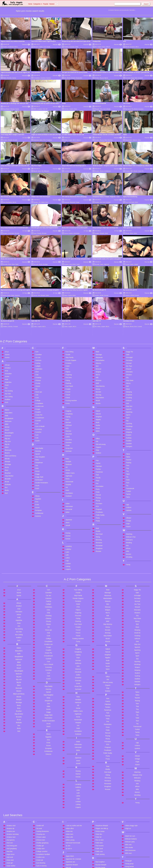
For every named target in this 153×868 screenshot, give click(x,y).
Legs (67, 500)
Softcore (108, 47)
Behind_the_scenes (13, 856)
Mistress (98, 320)
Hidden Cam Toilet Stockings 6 (41, 197)
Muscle (98, 343)
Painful (98, 403)
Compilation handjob (43, 794)
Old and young (101, 384)
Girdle (64, 103)
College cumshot (42, 791)
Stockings (129, 366)
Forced (68, 331)
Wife (127, 491)
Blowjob (36, 47)
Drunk (37, 425)
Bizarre (7, 392)
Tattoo (128, 396)
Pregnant (99, 449)
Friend (68, 337)
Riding (98, 476)
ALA (125, 41)
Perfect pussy (100, 771)
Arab (71, 264)
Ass (65, 78)
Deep (13, 264)
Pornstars (99, 443)
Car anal (39, 768)
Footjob (78, 171)
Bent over (10, 859)
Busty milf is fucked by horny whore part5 (75, 228)
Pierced (98, 434)
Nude (97, 362)
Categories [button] (38, 4)
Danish (38, 393)
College (38, 340)
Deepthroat (39, 402)
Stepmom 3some (101, 855)
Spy (127, 360)
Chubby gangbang (42, 782)
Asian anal (10, 799)
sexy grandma (36, 72)
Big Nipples (9, 202)
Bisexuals (8, 389)
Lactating (69, 486)
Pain (97, 400)
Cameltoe (38, 294)
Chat (37, 314)
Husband (69, 435)
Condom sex (39, 346)
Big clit (9, 864)
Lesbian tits (70, 833)
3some (66, 233)
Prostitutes (49, 140)
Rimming (99, 479)
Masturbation (129, 140)
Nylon (104, 47)
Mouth (98, 340)
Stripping (129, 371)
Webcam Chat (131, 476)
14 (124, 10)
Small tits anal (100, 840)
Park (97, 414)
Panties (98, 408)
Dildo (37, 408)
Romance (99, 482)
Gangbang (69, 353)
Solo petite (99, 849)
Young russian (130, 814)
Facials (48, 47)
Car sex (38, 297)
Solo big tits (99, 846)
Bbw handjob (11, 844)
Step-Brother (9, 415)
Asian (35, 233)
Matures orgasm (71, 867)
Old (97, 381)
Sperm (128, 354)
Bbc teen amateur (12, 836)
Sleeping (129, 331)
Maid (97, 291)
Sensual (129, 303)
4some (7, 297)
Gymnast (69, 391)
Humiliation (69, 433)
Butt (6, 433)
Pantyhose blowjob (102, 765)
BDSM (7, 366)
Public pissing (100, 794)
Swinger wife (100, 860)
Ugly (127, 444)
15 (125, 10)
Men (97, 305)
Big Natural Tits (129, 109)
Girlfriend (69, 365)
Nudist (98, 365)
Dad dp (39, 836)
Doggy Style (134, 78)
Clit (36, 328)
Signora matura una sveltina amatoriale (13, 41)
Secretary (129, 300)
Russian (98, 491)
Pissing (98, 437)
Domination (39, 419)
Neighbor (99, 356)
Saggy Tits (129, 291)
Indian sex (69, 771)
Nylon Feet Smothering (130, 197)
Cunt (45, 47)
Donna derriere (41, 841)
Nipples (98, 359)
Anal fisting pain (12, 785)
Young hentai (129, 806)
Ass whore (10, 825)
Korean (68, 478)
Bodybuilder (79, 78)
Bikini (7, 387)
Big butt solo (11, 861)
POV (44, 140)
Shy (127, 317)
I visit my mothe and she (74, 765)
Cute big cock (41, 819)
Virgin (128, 463)
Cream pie (40, 799)
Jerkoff (68, 465)
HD (96, 47)
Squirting (129, 363)
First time (69, 317)
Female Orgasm (71, 300)
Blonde (127, 47)
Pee (97, 423)
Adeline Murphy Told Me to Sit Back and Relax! (107, 135)
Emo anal (39, 855)
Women (129, 494)
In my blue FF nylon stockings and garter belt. (76, 259)
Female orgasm (41, 865)
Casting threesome (42, 771)
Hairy (67, 398)
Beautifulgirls (6, 109)
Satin (128, 294)
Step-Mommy (100, 326)
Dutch (37, 428)
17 (129, 10)
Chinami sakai (41, 776)
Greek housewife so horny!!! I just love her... (137, 72)
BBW (35, 109)
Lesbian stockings (72, 831)
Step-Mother (100, 337)
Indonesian (69, 446)
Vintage (129, 460)
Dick (37, 405)
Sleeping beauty (101, 835)
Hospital (68, 424)
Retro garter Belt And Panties (132, 228)
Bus (6, 427)
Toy (127, 425)
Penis (98, 429)
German (66, 109)
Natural (98, 353)
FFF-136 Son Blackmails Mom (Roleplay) (74, 197)
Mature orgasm (71, 858)
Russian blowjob (101, 804)
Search (146, 4)
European (72, 47)
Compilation (37, 78)
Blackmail (72, 202)
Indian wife (69, 776)
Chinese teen (41, 779)
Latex (67, 491)
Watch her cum (130, 775)
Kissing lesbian (71, 814)
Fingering (69, 314)
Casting (38, 303)
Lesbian (68, 503)
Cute (37, 377)
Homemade (69, 421)
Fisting (68, 320)
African (7, 304)
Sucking (129, 377)
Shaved (129, 308)
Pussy (98, 460)
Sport (128, 357)
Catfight (38, 305)
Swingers (129, 386)
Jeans (68, 462)
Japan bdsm (70, 795)
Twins (128, 436)
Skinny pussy (100, 826)
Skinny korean (100, 823)
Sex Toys (129, 305)
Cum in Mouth (107, 109)
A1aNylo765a (97, 41)
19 (132, 10)
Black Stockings (109, 140)
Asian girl (10, 802)
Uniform (129, 447)
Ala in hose (127, 103)
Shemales (129, 311)
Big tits (106, 78)
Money (98, 328)
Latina (68, 497)
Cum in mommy (41, 805)
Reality (98, 471)
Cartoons (38, 300)
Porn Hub (149, 262)
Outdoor (98, 392)
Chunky (38, 323)
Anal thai (9, 791)
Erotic (37, 444)
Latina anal (70, 822)
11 (119, 10)
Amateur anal (11, 765)
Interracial (69, 449)
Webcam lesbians (131, 778)
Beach (7, 369)
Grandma (43, 78)
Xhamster (26, 44)
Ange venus (11, 794)
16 (127, 10)
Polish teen (99, 782)
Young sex (129, 817)
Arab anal (10, 796)
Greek (68, 385)
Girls (67, 368)
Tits (42, 171)
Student (129, 374)
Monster (98, 331)
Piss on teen (100, 779)
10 (117, 10)
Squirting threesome (102, 852)
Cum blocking (41, 802)
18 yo (7, 291)
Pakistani (99, 406)
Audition (8, 339)
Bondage (45, 264)
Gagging (68, 350)
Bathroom (8, 361)
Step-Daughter (40, 396)
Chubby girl (40, 785)
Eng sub (39, 857)
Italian (68, 452)
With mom (128, 793)
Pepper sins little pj (102, 768)
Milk (97, 317)
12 (121, 10)
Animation (8, 313)
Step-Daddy (39, 388)
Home (30, 4)
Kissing (68, 472)
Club (37, 334)
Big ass (102, 78)
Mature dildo (70, 855)
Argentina (8, 322)
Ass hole (36, 264)
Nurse (98, 368)
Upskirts (129, 450)
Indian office (70, 768)
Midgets (98, 311)
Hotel (67, 430)
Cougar (70, 140)
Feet (44, 109)
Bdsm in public (11, 847)
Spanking (129, 351)
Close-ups (39, 331)
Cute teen (39, 825)
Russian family (100, 807)
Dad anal (39, 833)
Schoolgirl (129, 297)
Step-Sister (130, 320)
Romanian (99, 485)
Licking (68, 506)
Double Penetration (42, 422)
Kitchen (68, 475)
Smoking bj (99, 843)
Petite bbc (99, 773)
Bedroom (8, 375)
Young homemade (131, 809)
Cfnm (101, 109)
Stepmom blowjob (101, 857)
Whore (128, 488)
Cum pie (39, 814)
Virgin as (128, 768)
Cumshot (128, 78)
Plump (98, 440)
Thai (127, 408)
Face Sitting (69, 291)
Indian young (70, 779)
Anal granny (11, 779)
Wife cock (128, 784)
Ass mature (10, 822)
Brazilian (8, 412)
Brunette (9, 78)
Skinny (128, 323)
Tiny (127, 411)
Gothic (68, 376)
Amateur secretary (13, 773)
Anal (4, 202)
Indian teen (70, 773)
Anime (7, 316)
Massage (99, 294)
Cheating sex (41, 773)
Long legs (69, 836)
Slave (128, 328)
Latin (67, 494)
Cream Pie (141, 171)
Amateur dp (10, 768)
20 (134, 10)
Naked (98, 350)
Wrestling (129, 496)
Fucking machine (71, 340)
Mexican (98, 308)
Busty (10, 264)
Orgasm (98, 387)
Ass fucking (9, 330)
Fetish (77, 47)
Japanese (69, 459)
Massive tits (70, 847)
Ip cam (68, 785)
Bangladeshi (9, 358)
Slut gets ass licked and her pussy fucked (75, 72)
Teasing (129, 402)
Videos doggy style (131, 765)
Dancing (38, 391)
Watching (129, 473)
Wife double (129, 787)
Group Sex (69, 388)
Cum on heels (41, 811)
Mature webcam (71, 864)
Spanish (129, 349)
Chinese (38, 320)
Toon (128, 422)
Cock (37, 337)
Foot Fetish (73, 171)
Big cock (8, 381)
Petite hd (98, 776)
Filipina (68, 311)
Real (97, 468)
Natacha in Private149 (99, 103)
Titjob (128, 413)
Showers (129, 314)
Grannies (49, 78)
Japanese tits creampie (74, 798)
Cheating (38, 317)
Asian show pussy (13, 811)
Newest (52, 4)
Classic (38, 326)
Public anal (99, 788)
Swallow (129, 380)
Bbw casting (11, 838)
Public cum (99, 791)
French (68, 334)
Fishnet (127, 264)
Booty (7, 407)
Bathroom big (11, 833)
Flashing (68, 323)
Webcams (47, 171)
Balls (7, 355)
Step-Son (129, 346)
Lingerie (99, 47)
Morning (98, 334)
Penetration (100, 426)
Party (97, 420)
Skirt (127, 326)
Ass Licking (9, 336)
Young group (129, 803)
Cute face (39, 822)
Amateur (5, 47)
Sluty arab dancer (101, 837)
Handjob (68, 401)
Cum (104, 202)
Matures (79, 140)
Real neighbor (100, 801)
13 (122, 10)
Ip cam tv (69, 788)
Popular (46, 4)
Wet (127, 485)
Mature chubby (71, 852)
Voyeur (128, 466)
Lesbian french (71, 825)
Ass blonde (10, 814)
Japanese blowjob (72, 804)
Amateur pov (11, 771)
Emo (37, 441)
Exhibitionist (107, 171)
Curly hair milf (41, 817)
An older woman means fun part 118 (73, 135)
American (67, 202)
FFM (67, 308)
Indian (68, 443)
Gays (67, 359)
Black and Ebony (11, 395)
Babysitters (9, 352)
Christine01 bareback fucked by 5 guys (43, 259)
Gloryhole (69, 373)
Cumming (38, 369)
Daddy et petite (41, 838)
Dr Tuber (26, 138)
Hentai (68, 410)
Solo (127, 343)
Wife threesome (130, 790)
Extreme (38, 455)
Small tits (129, 334)
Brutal (7, 421)
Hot (67, 427)
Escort (37, 447)
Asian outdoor (11, 808)
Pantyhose (99, 411)
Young (128, 504)
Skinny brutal (100, 820)
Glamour (68, 370)
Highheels (36, 140)
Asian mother (11, 805)
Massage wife (70, 844)
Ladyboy (68, 489)
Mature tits (69, 861)
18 (130, 10)
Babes (5, 78)
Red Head (99, 473)
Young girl (128, 800)
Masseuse (99, 297)
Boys (7, 410)
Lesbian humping (72, 828)
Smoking (129, 337)
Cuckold (38, 360)
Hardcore (69, 404)
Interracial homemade (73, 782)
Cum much (40, 808)
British (66, 140)
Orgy (97, 389)
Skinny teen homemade (103, 832)
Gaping (14, 78)
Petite (98, 431)
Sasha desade (100, 817)
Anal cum (10, 782)
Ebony (37, 435)
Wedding (129, 482)
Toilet (128, 419)
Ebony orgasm (41, 849)
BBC (132, 171)
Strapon (129, 369)
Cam (37, 291)
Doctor (37, 411)
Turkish (128, 431)
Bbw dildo (10, 841)
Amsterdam (11, 233)
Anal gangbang (12, 788)
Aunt (7, 342)
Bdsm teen (10, 850)
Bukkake (8, 424)
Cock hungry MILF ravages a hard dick (13, 135)
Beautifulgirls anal (12, 853)
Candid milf (40, 765)
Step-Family (70, 297)
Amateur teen (11, 776)
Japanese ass (70, 801)
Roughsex (99, 488)
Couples (41, 47)
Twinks (128, 434)
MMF (97, 323)
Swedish (129, 383)
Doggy (37, 413)
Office (98, 378)
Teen (128, 405)
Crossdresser (40, 357)
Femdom (68, 303)
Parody (98, 417)
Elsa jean (39, 852)
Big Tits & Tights (36, 166)
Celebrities (39, 308)
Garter (106, 233)
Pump (98, 457)
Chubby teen (40, 788)
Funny (68, 343)
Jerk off (68, 807)
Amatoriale (11, 47)
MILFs (16, 47)
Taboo (128, 393)
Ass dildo (10, 817)
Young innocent (130, 812)
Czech (37, 380)
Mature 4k (69, 850)
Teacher (129, 399)
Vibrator (129, 457)
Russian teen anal (101, 810)
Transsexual (130, 428)
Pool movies (99, 785)
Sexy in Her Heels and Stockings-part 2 (74, 166)
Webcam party (130, 781)
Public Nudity (100, 454)
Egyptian (38, 438)
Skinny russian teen (102, 829)
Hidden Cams (45, 202)
